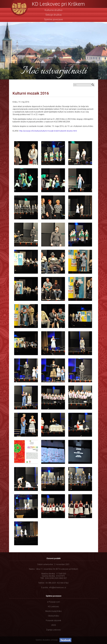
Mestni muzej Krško (53, 611)
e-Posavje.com (54, 602)
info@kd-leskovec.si (57, 587)
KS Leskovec (53, 607)
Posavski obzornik (53, 620)
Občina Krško (53, 616)
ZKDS (54, 625)
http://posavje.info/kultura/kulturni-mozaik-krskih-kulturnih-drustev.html (48, 131)
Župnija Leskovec (53, 630)
